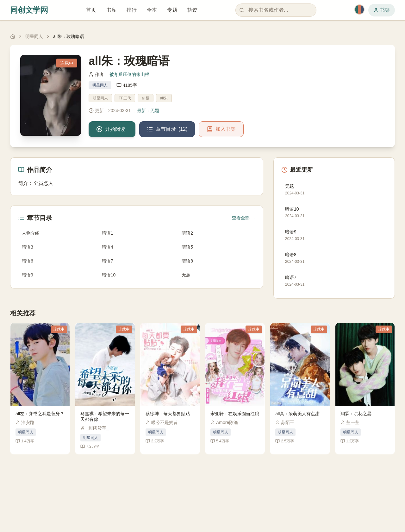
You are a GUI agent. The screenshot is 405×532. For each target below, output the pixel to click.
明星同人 (34, 36)
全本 (152, 10)
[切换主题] (359, 9)
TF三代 (125, 98)
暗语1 (108, 233)
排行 (132, 10)
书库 (111, 10)
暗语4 (108, 247)
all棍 (146, 98)
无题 (186, 275)
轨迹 (192, 10)
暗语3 (28, 247)
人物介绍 (31, 233)
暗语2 (187, 233)
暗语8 (187, 261)
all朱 (164, 98)
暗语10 (109, 275)
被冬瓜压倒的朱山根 (129, 74)
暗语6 (28, 261)
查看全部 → (244, 218)
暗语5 (187, 247)
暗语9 (28, 275)
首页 (91, 10)
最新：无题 (148, 111)
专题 (172, 10)
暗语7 (108, 261)
